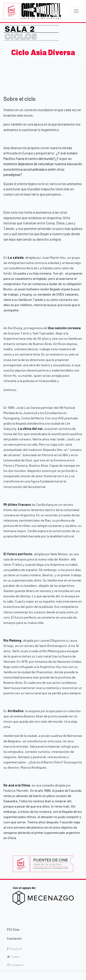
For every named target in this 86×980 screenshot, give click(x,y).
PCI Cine (13, 930)
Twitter (14, 957)
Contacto (14, 938)
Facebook (15, 949)
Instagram (15, 965)
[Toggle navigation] (76, 11)
